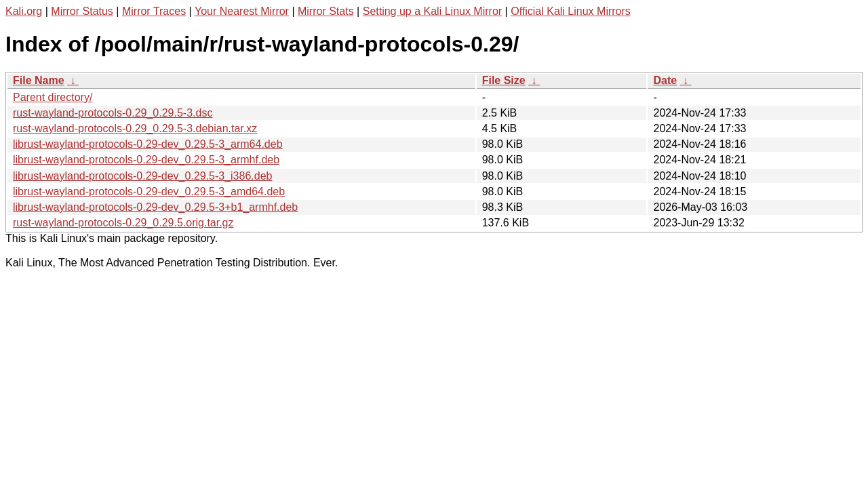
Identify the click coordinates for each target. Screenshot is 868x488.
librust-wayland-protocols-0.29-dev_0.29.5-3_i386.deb (142, 176)
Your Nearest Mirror (242, 11)
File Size (504, 80)
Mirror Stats (326, 11)
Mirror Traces (154, 11)
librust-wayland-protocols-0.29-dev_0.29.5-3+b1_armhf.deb (155, 207)
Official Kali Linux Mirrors (571, 11)
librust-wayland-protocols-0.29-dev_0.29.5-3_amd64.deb (149, 191)
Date (665, 80)
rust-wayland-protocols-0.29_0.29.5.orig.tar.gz (123, 223)
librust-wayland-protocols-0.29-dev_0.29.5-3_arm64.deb (148, 144)
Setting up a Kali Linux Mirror (432, 11)
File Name (39, 80)
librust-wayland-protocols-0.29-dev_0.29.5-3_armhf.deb (146, 160)
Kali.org (24, 11)
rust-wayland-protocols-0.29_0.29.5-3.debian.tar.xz (135, 128)
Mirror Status (82, 11)
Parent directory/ (53, 97)
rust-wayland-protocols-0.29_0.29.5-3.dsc (113, 113)
